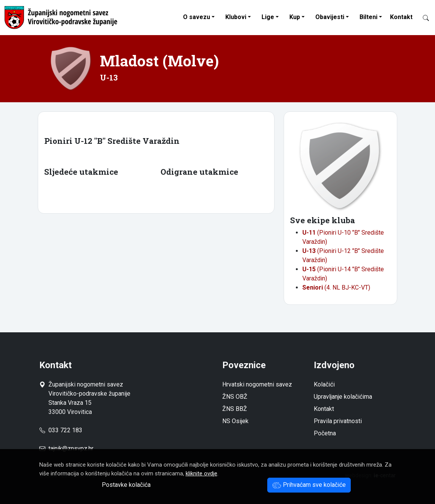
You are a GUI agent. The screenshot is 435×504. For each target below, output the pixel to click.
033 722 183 (61, 430)
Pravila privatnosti (338, 421)
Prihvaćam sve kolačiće (309, 485)
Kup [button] (295, 17)
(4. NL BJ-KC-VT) (336, 287)
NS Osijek (235, 421)
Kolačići (324, 384)
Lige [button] (268, 17)
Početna (325, 433)
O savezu (197, 17)
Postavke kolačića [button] (126, 485)
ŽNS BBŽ (235, 409)
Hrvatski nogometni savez (257, 384)
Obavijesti (330, 17)
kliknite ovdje (201, 473)
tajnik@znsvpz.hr (71, 448)
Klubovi (236, 17)
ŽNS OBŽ (235, 397)
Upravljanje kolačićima (343, 397)
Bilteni (368, 17)
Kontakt (401, 17)
